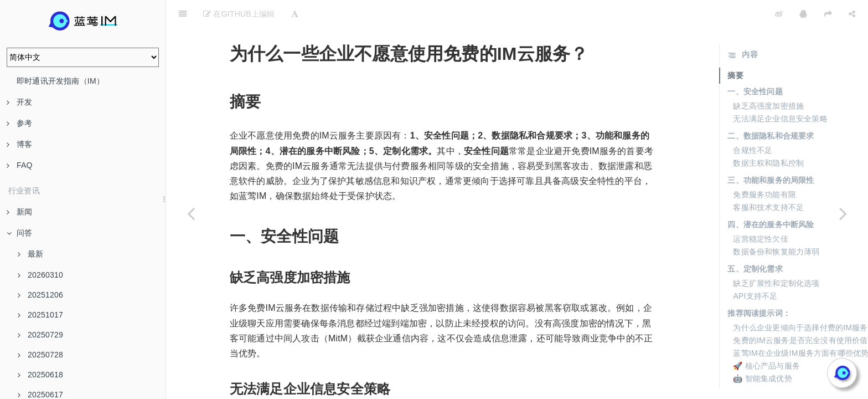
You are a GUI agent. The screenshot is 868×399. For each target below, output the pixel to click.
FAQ (20, 165)
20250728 (40, 355)
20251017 (40, 315)
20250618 (40, 375)
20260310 (40, 275)
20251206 (40, 295)
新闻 (19, 212)
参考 (19, 123)
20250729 (40, 335)
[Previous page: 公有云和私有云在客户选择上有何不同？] (191, 213)
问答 (19, 233)
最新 (30, 254)
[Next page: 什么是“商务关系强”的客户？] (843, 213)
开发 (19, 102)
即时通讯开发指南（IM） (60, 81)
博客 (19, 144)
